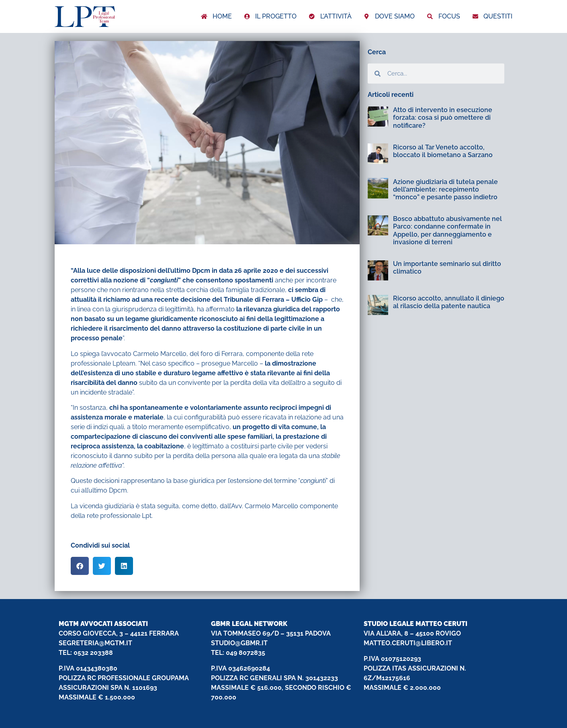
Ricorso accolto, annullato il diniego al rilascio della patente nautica (449, 302)
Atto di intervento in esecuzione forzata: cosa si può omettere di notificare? (443, 118)
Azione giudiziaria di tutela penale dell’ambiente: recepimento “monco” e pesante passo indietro (445, 189)
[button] (80, 566)
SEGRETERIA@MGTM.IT (95, 643)
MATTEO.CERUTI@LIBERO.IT (408, 643)
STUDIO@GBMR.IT (239, 643)
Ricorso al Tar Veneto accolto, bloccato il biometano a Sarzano (443, 151)
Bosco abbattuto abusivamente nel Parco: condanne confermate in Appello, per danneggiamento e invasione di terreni (447, 230)
